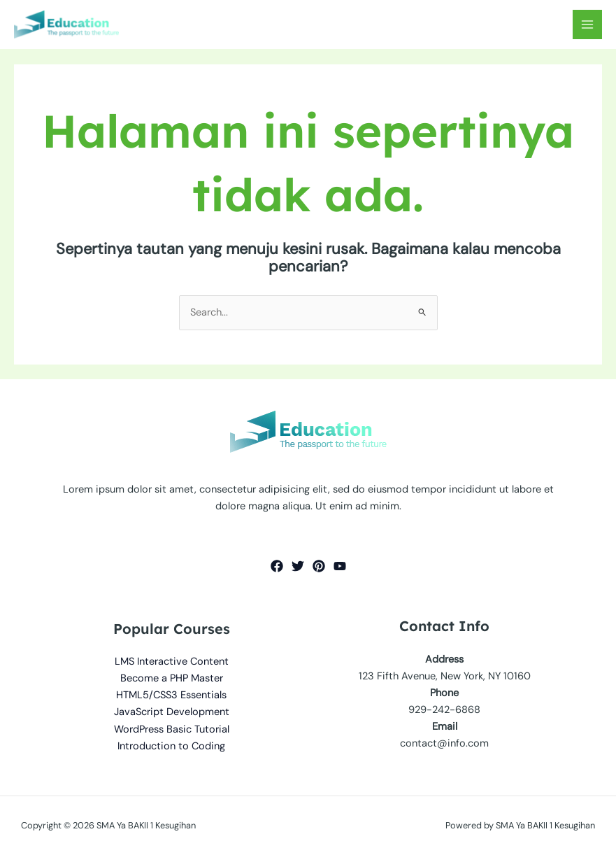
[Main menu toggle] (587, 24)
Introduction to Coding (171, 746)
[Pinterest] (319, 566)
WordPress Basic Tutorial (172, 729)
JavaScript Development (172, 712)
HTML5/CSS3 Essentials (171, 695)
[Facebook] (277, 566)
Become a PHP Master (172, 678)
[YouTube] (340, 566)
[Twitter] (298, 566)
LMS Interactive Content (172, 662)
